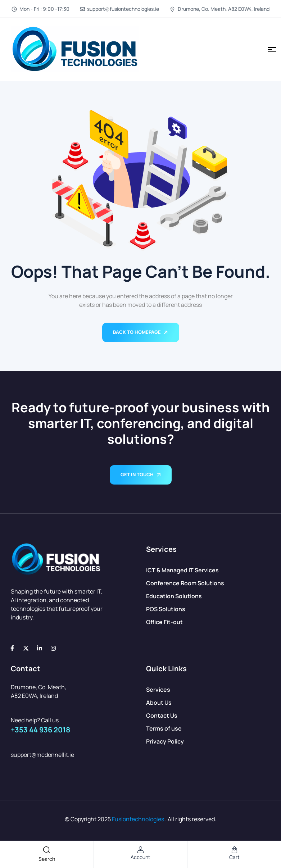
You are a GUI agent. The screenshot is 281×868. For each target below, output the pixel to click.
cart (234, 857)
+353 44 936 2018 (40, 730)
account (140, 857)
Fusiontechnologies (138, 819)
